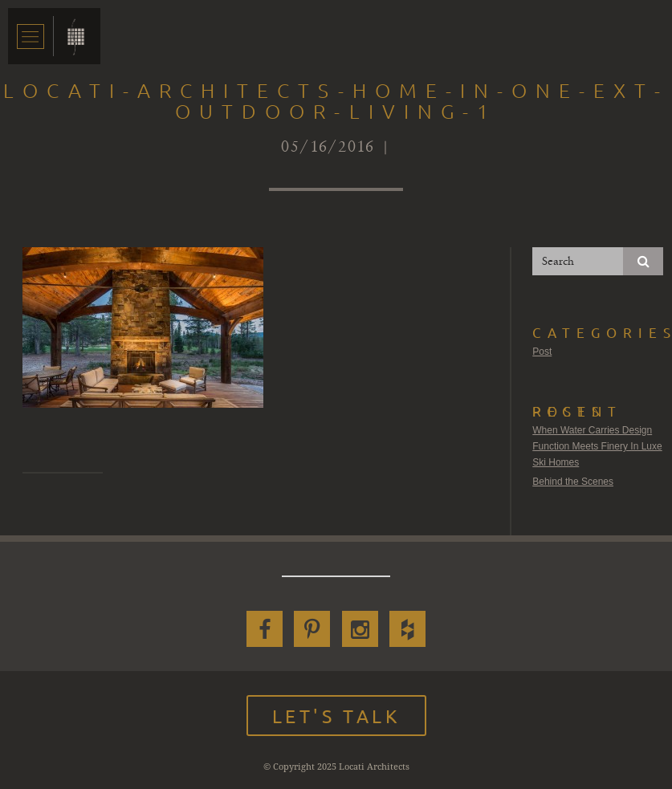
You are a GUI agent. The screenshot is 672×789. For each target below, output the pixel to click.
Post (542, 352)
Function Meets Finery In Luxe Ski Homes (597, 454)
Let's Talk (336, 716)
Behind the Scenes (573, 482)
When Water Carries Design (592, 430)
